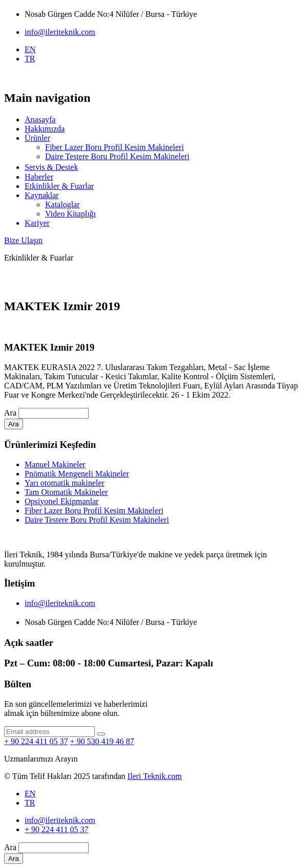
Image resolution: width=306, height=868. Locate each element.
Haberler (39, 177)
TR (30, 59)
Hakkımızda (45, 129)
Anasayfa (40, 120)
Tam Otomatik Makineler (66, 492)
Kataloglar (63, 204)
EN (30, 49)
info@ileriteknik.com (60, 32)
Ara (10, 413)
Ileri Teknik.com (155, 776)
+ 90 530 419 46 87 (102, 741)
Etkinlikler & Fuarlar (59, 186)
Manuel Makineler (55, 464)
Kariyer (37, 223)
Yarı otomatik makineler (65, 483)
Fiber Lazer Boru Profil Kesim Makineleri (115, 147)
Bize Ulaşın (23, 240)
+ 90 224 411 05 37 (36, 741)
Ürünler (37, 138)
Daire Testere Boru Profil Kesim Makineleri (117, 156)
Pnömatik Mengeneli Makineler (77, 474)
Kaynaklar (42, 195)
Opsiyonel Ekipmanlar (62, 501)
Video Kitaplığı (70, 214)
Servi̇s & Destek (51, 167)
